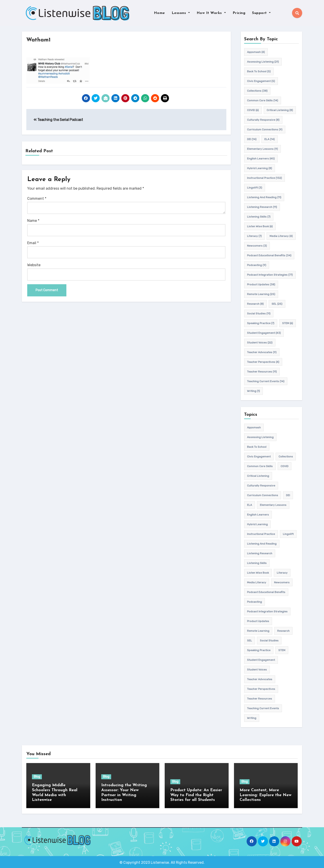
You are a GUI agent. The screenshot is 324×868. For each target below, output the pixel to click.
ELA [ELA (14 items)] (270, 139)
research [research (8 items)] (255, 304)
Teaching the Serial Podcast (58, 120)
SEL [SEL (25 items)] (277, 304)
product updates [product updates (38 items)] (261, 284)
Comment (37, 199)
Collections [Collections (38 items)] (257, 91)
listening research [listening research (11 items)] (262, 207)
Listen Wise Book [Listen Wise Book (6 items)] (260, 226)
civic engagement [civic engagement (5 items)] (261, 81)
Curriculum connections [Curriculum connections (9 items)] (265, 130)
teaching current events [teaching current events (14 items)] (266, 381)
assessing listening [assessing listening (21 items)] (263, 62)
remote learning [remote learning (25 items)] (261, 294)
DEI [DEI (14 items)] (252, 139)
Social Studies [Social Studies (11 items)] (259, 314)
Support (261, 13)
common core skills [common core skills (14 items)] (263, 100)
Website (34, 265)
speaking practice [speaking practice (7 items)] (261, 323)
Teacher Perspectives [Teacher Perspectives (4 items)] (263, 362)
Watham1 (40, 40)
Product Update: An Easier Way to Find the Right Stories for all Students (196, 795)
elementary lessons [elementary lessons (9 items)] (262, 149)
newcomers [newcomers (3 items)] (257, 246)
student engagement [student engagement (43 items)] (264, 333)
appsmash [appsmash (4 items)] (256, 52)
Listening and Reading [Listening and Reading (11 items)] (264, 197)
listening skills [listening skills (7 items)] (259, 217)
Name (33, 221)
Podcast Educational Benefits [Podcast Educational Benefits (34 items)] (269, 255)
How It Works (211, 13)
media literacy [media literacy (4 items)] (281, 236)
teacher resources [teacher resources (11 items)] (262, 372)
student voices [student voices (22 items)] (260, 343)
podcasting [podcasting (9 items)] (257, 265)
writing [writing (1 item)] (253, 391)
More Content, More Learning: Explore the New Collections (265, 795)
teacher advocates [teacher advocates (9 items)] (262, 352)
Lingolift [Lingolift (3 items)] (255, 188)
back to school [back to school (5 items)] (259, 71)
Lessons (181, 13)
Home (159, 13)
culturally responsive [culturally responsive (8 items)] (263, 120)
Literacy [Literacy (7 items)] (254, 236)
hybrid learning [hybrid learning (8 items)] (260, 168)
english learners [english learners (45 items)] (261, 159)
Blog (37, 777)
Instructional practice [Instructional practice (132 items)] (264, 178)
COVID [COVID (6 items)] (253, 110)
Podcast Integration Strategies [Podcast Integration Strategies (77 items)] (270, 275)
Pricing (239, 13)
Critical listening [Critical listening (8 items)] (280, 110)
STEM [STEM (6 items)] (288, 323)
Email (33, 243)
